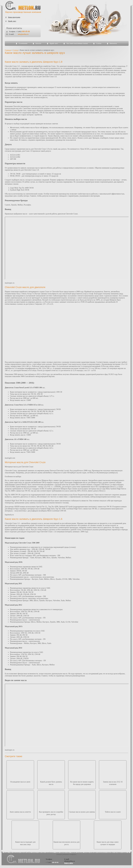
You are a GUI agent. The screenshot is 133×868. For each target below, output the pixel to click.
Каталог (39, 43)
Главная (8, 50)
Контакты (113, 43)
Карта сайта (69, 863)
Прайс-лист (54, 43)
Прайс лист (12, 21)
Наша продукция (14, 17)
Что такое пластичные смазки (77, 43)
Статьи (99, 43)
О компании (23, 43)
